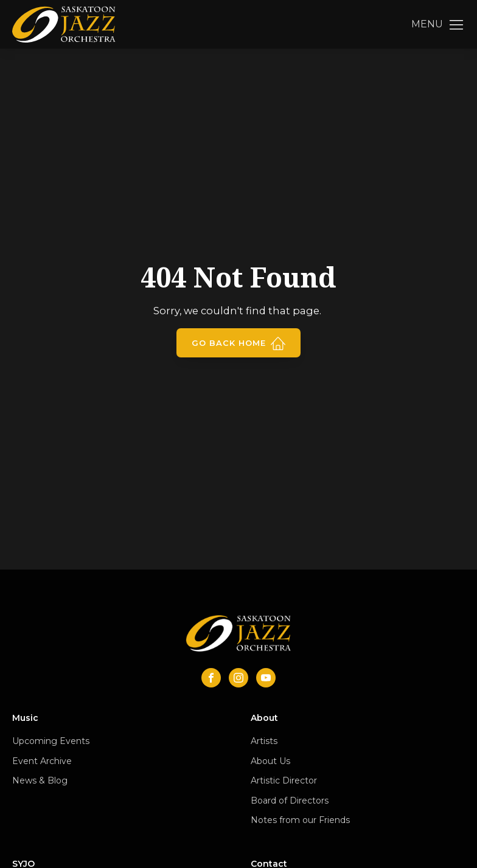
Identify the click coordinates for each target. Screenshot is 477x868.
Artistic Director (284, 780)
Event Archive (42, 761)
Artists (264, 741)
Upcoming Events (51, 741)
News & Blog (40, 780)
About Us (270, 761)
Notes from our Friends (300, 820)
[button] (438, 24)
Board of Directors (290, 801)
